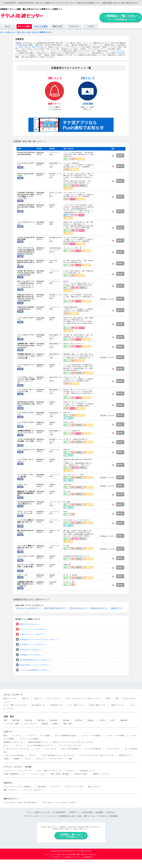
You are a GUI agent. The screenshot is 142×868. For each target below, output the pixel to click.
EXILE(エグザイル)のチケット (31, 650)
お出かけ (8, 783)
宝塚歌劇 (20, 45)
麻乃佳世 (121, 53)
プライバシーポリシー (33, 816)
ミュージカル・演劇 (11, 724)
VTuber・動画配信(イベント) (14, 774)
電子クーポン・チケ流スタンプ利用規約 (101, 816)
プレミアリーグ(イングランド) (70, 745)
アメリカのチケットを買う (13, 802)
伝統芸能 (44, 724)
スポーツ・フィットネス (74, 787)
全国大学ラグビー (125, 755)
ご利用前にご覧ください (121, 17)
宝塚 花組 (16, 720)
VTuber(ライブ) (56, 705)
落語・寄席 (68, 724)
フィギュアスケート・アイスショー (17, 749)
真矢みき (28, 47)
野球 (5, 736)
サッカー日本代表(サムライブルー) (40, 745)
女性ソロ (38, 698)
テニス (38, 749)
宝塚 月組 (28, 720)
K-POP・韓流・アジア (98, 705)
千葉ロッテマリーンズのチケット (33, 634)
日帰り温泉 (41, 787)
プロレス (28, 759)
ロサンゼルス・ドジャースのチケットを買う (59, 802)
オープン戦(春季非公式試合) (66, 736)
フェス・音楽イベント (75, 705)
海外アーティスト (118, 705)
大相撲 (6, 759)
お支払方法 (110, 812)
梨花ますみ (36, 47)
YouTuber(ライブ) (38, 705)
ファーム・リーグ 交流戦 (29, 739)
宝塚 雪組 (41, 720)
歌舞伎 (55, 724)
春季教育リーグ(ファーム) (13, 742)
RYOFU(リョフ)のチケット (78, 608)
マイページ (74, 26)
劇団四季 (124, 720)
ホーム (8, 26)
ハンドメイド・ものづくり (32, 790)
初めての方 (57, 26)
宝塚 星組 (53, 720)
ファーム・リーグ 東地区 (91, 736)
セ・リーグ (16, 736)
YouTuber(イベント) (87, 771)
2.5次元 (102, 720)
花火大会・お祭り (81, 774)
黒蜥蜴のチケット (117, 608)
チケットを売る (41, 26)
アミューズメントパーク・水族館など (18, 787)
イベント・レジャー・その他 (17, 767)
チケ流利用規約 (59, 812)
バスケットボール (113, 749)
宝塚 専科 (78, 720)
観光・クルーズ (94, 787)
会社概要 (99, 812)
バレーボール (51, 749)
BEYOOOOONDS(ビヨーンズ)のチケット (36, 660)
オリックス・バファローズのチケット (34, 629)
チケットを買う (24, 26)
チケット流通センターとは (38, 812)
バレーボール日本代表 (93, 749)
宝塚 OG (91, 720)
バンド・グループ (53, 698)
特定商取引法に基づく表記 (70, 816)
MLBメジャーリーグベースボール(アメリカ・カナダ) (73, 742)
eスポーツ (71, 771)
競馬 (70, 759)
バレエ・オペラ (30, 724)
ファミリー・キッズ (38, 774)
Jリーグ (19, 745)
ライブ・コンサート (13, 695)
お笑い (113, 720)
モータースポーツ (57, 759)
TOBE (107, 698)
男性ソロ (26, 698)
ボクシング (41, 759)
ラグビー (32, 755)
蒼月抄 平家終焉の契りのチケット (55, 608)
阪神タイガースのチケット (30, 624)
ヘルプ (91, 26)
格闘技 (16, 759)
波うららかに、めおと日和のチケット (29, 608)
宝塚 (5, 720)
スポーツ (8, 732)
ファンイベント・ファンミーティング (18, 771)
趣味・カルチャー (10, 790)
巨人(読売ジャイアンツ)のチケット (33, 645)
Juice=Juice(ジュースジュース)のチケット (36, 665)
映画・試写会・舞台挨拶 (60, 774)
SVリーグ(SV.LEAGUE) (70, 749)
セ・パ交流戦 (45, 736)
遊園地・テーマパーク (101, 774)
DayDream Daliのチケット (99, 608)
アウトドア (55, 787)
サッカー (7, 745)
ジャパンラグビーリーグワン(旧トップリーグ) (96, 755)
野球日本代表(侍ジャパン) (38, 742)
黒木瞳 (21, 47)
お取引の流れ (87, 812)
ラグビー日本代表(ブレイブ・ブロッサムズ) (57, 755)
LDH (117, 698)
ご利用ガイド (74, 812)
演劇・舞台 (9, 717)
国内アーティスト (10, 698)
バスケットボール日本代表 (13, 755)
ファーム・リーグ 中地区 (115, 736)
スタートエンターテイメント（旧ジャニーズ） (82, 698)
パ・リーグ (30, 736)
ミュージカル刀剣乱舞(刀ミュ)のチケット (36, 670)
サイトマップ (51, 816)
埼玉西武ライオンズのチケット (32, 655)
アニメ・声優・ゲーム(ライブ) (15, 705)
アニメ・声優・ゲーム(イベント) (49, 771)
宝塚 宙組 (66, 720)
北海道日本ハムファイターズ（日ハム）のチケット (39, 639)
